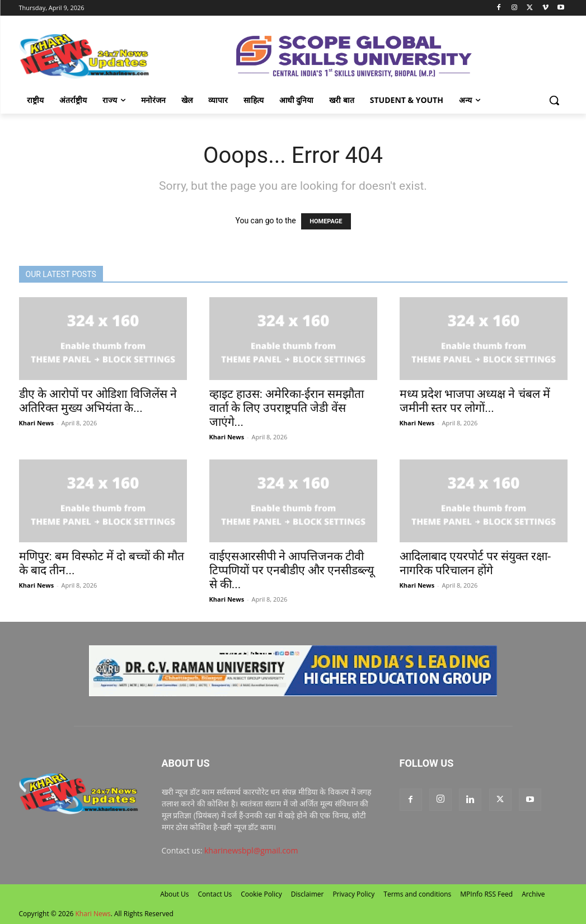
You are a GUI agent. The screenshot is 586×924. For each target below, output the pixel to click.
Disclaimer (308, 894)
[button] (554, 100)
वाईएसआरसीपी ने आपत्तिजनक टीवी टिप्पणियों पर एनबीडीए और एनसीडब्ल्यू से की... (292, 570)
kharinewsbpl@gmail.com (251, 850)
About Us (174, 894)
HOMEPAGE (326, 221)
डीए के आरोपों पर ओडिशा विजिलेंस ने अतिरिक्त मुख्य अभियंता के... (98, 401)
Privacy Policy (353, 894)
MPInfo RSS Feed (486, 894)
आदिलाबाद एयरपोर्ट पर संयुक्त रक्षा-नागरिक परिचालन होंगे (475, 563)
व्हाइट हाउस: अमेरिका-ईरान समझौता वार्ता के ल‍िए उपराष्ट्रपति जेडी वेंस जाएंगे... (287, 408)
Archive (533, 894)
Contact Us (215, 894)
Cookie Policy (261, 894)
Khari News (37, 423)
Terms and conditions (417, 894)
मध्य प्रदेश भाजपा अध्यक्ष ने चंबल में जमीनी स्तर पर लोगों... (475, 401)
